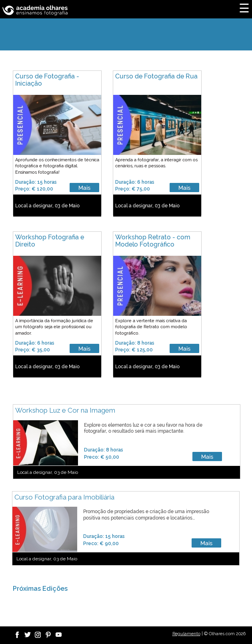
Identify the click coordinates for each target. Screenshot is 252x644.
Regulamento (186, 634)
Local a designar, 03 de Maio (47, 206)
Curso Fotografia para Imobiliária (64, 497)
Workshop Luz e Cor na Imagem (65, 410)
